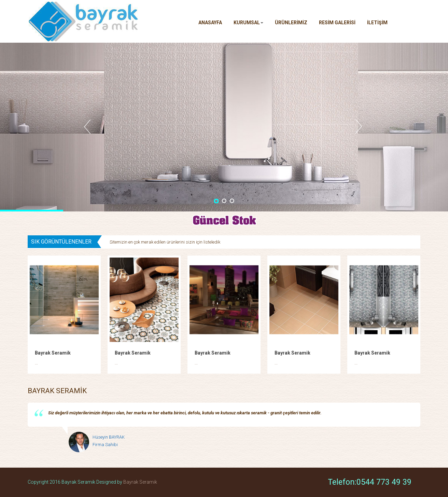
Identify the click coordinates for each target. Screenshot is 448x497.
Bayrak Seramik (53, 353)
